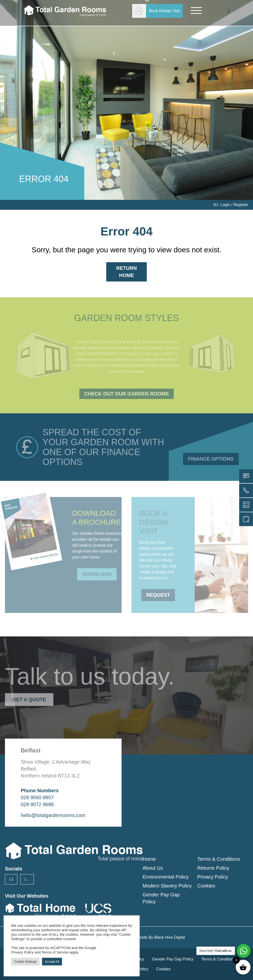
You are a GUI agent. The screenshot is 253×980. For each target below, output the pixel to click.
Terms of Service (55, 952)
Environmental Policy (166, 877)
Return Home (126, 272)
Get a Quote (29, 696)
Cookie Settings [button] (25, 962)
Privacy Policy (212, 877)
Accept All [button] (52, 962)
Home (149, 859)
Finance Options (211, 459)
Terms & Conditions (219, 859)
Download (97, 571)
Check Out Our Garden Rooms (126, 394)
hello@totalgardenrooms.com (53, 815)
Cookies (206, 886)
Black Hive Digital (169, 937)
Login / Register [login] (231, 205)
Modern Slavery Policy (167, 886)
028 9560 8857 (37, 797)
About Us (153, 868)
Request (158, 591)
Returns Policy (213, 868)
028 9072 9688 (37, 804)
